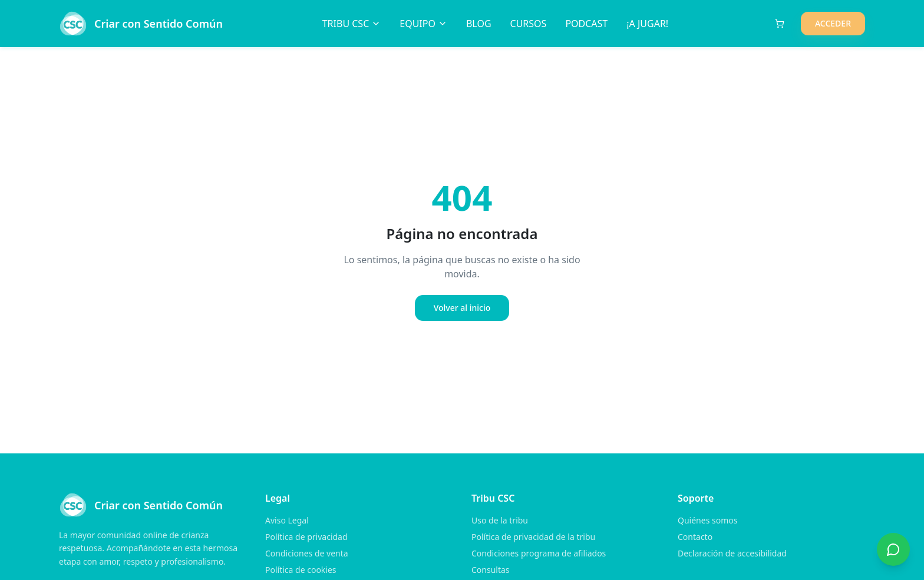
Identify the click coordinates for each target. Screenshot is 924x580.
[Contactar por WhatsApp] (893, 549)
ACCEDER (833, 23)
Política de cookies (301, 570)
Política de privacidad (306, 537)
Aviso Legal (287, 520)
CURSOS (529, 24)
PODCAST (586, 24)
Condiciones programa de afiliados (539, 553)
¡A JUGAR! (647, 24)
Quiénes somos (707, 520)
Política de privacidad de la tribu (533, 537)
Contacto (695, 537)
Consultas (491, 570)
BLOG (479, 24)
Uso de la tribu (500, 520)
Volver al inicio (462, 308)
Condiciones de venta (307, 553)
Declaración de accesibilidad (732, 553)
